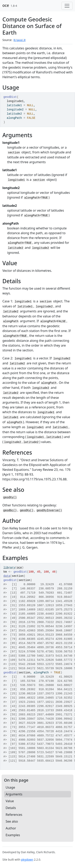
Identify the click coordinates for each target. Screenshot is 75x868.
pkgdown (27, 859)
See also (12, 821)
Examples (13, 835)
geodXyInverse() (49, 510)
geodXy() (10, 497)
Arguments (14, 794)
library (9, 568)
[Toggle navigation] (67, 6)
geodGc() (10, 510)
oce (6, 5)
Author (11, 828)
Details (11, 808)
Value (10, 801)
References (14, 815)
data (7, 576)
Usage (10, 787)
